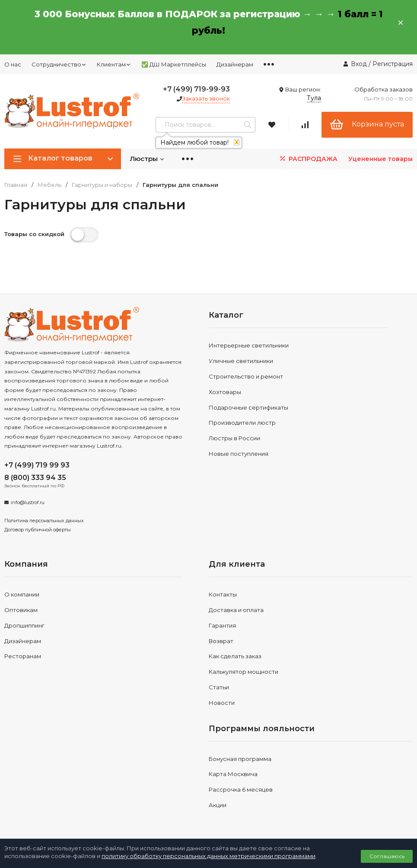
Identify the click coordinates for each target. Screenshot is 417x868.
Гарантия (222, 625)
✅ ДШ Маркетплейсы (174, 64)
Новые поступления (239, 454)
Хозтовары (225, 392)
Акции (218, 805)
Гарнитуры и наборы (102, 185)
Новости (222, 703)
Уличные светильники (241, 361)
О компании (22, 594)
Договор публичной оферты (38, 530)
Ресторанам (23, 656)
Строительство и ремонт (246, 376)
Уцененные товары (380, 159)
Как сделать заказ (235, 656)
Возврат (221, 641)
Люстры (147, 159)
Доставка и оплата (236, 610)
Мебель (49, 185)
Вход (359, 64)
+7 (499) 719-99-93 (196, 89)
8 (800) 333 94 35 (35, 478)
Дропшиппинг (24, 625)
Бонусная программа (240, 759)
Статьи (219, 687)
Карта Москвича (233, 774)
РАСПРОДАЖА (308, 159)
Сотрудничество (59, 64)
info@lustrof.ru (28, 502)
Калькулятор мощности (244, 672)
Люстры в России (234, 438)
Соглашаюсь (387, 856)
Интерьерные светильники (249, 345)
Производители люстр (242, 423)
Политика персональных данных (44, 521)
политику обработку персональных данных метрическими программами (208, 856)
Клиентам (114, 64)
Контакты (223, 594)
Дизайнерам (235, 64)
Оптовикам (21, 610)
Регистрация (393, 64)
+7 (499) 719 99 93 (37, 465)
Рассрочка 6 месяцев (241, 789)
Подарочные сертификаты (248, 407)
